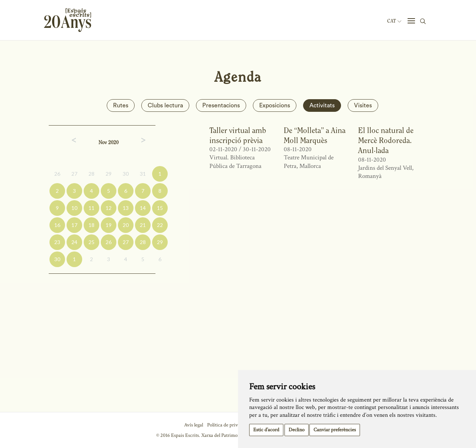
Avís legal (194, 425)
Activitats (322, 105)
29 (109, 174)
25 (91, 242)
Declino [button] (297, 430)
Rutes (121, 105)
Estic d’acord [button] (266, 430)
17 (74, 225)
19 (109, 225)
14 (143, 208)
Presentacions (221, 105)
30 (126, 174)
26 (57, 174)
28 (91, 174)
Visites (363, 105)
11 (91, 208)
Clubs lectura (165, 105)
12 (109, 208)
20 (126, 225)
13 (126, 208)
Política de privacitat (228, 425)
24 (74, 242)
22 (160, 225)
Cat (394, 21)
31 (143, 174)
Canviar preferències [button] (335, 430)
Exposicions (275, 105)
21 (143, 225)
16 (57, 225)
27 (74, 174)
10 (74, 208)
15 (160, 208)
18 (91, 225)
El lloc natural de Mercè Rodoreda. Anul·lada (386, 140)
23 (57, 242)
